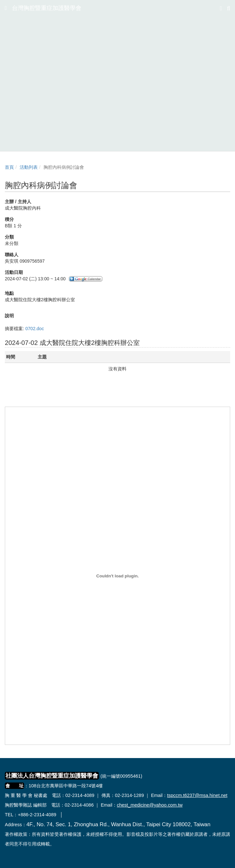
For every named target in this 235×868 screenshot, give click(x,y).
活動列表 (29, 167)
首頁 (9, 167)
